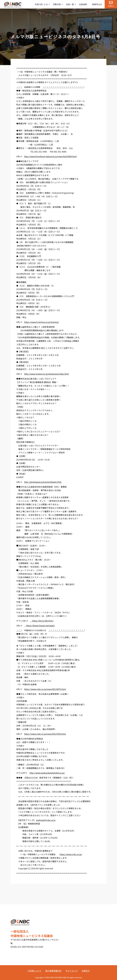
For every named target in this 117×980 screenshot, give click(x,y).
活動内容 (57, 4)
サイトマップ (72, 971)
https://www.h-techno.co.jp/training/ (42, 322)
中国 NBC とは (41, 4)
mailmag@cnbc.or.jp (46, 820)
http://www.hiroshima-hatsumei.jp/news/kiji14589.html (50, 156)
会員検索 (83, 4)
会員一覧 (70, 4)
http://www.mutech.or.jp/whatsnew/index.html (47, 374)
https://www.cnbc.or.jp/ (71, 854)
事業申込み (97, 4)
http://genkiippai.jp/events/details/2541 (43, 482)
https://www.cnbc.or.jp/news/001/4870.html (45, 689)
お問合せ (111, 6)
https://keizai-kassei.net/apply (39, 626)
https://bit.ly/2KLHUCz (42, 621)
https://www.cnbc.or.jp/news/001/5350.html (45, 734)
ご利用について (34, 971)
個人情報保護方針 (53, 971)
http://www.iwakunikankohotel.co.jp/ (47, 773)
